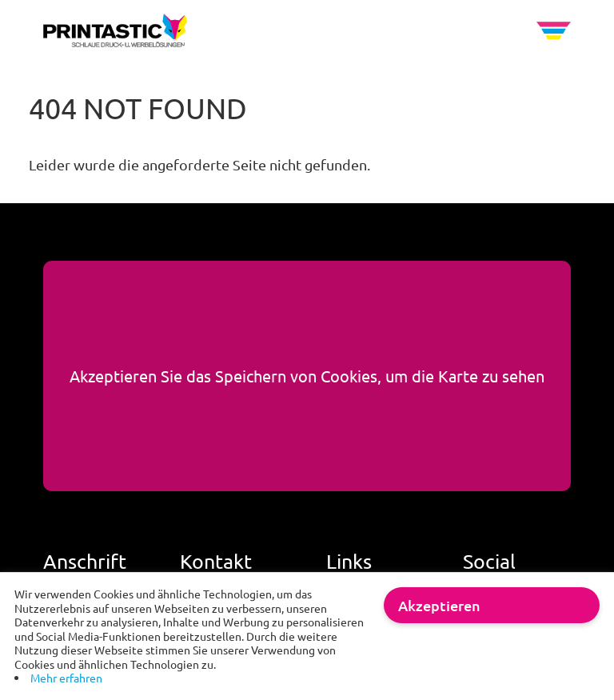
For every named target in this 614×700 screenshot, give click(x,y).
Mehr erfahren (66, 678)
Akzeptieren (439, 605)
